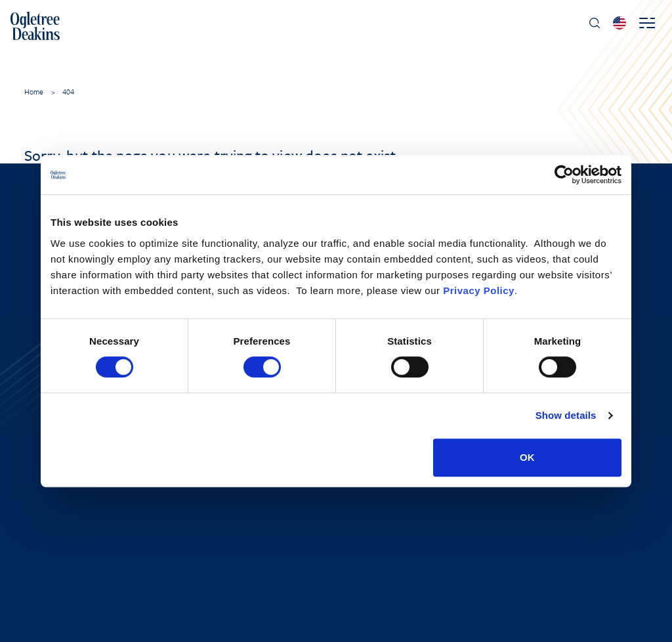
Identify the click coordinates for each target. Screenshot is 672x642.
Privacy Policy (479, 290)
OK (527, 457)
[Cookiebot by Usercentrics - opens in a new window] (564, 175)
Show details (566, 415)
